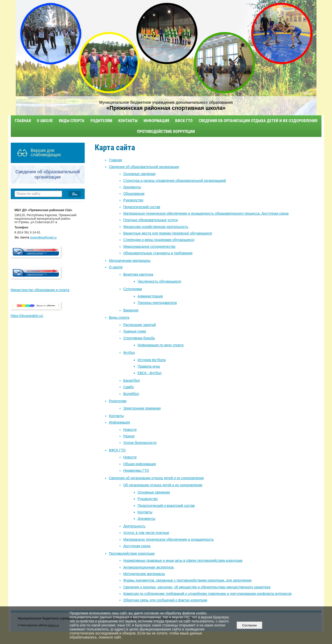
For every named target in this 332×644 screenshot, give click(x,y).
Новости (130, 430)
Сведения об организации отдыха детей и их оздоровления (258, 121)
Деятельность (134, 526)
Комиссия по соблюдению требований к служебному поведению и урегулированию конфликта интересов (207, 594)
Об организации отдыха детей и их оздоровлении (163, 485)
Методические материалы (130, 261)
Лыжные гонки (135, 331)
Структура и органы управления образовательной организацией (175, 181)
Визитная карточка (138, 274)
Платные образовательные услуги (151, 220)
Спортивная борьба (139, 338)
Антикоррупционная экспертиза (148, 567)
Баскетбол (132, 381)
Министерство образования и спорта (40, 290)
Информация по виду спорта (160, 345)
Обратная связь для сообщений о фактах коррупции (165, 600)
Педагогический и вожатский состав (166, 506)
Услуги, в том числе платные (146, 533)
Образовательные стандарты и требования (158, 253)
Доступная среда (137, 546)
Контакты (128, 121)
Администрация (150, 296)
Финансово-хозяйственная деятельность (156, 227)
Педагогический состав (142, 207)
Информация (156, 121)
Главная (23, 121)
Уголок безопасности (140, 443)
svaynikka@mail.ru (43, 237)
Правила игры (149, 367)
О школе (45, 121)
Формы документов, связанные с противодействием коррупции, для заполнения (187, 580)
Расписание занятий (140, 325)
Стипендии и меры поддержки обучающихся (159, 240)
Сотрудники (133, 289)
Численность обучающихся (159, 281)
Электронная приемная (142, 408)
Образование (134, 194)
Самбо (129, 387)
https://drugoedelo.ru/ (27, 316)
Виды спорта (72, 121)
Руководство (133, 200)
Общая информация (140, 464)
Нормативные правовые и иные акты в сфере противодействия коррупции (183, 561)
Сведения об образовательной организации (144, 167)
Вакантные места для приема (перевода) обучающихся (168, 233)
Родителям (101, 121)
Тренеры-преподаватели (157, 303)
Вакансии (131, 310)
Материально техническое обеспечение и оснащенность (169, 540)
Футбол (129, 353)
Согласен (249, 625)
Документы (132, 187)
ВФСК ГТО (184, 121)
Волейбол (131, 394)
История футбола (152, 360)
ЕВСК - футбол (149, 373)
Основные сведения (139, 174)
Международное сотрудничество (149, 247)
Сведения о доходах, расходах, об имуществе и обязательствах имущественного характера (197, 587)
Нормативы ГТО (136, 471)
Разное (129, 436)
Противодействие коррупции (166, 132)
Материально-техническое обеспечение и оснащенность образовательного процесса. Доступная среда (206, 214)
